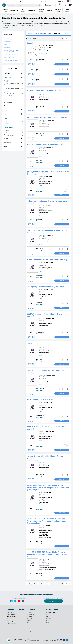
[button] (68, 60)
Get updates (53, 601)
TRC (44, 49)
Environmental (12, 618)
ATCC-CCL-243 (50, 262)
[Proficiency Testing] (7, 624)
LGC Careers (29, 616)
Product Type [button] (13, 77)
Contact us (26, 1)
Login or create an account (35, 33)
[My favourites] (65, 5)
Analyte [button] (13, 110)
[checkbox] (4, 84)
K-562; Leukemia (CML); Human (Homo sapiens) (47, 260)
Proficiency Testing (12, 624)
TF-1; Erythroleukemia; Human (40, 400)
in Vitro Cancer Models (10, 55)
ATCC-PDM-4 (49, 559)
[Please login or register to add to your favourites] (59, 60)
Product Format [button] (13, 127)
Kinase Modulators (9, 58)
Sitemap (48, 622)
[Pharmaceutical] (7, 615)
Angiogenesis (7, 41)
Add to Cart (62, 64)
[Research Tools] (7, 613)
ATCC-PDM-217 (50, 493)
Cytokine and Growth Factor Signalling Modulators (11, 51)
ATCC (44, 95)
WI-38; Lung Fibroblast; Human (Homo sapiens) (47, 287)
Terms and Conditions (35, 640)
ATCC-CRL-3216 (50, 93)
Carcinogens (7, 47)
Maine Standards (30, 618)
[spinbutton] (65, 60)
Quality (9, 1)
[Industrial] (7, 622)
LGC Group (29, 613)
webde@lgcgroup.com (60, 1)
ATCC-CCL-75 (49, 289)
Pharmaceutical (12, 614)
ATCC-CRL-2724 (50, 461)
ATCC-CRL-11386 (50, 432)
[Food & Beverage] (7, 616)
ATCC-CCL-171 (50, 147)
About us (4, 1)
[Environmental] (7, 618)
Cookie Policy (53, 640)
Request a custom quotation (53, 624)
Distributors (49, 618)
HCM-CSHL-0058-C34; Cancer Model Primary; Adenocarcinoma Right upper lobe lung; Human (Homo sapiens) (47, 521)
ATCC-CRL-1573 (50, 120)
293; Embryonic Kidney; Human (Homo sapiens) (47, 117)
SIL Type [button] (13, 139)
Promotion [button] (13, 73)
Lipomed (29, 632)
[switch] (8, 81)
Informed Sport (30, 628)
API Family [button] (13, 99)
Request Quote (62, 513)
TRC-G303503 (49, 46)
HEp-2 (30, 343)
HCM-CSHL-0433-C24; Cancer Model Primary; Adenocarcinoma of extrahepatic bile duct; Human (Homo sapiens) (48, 488)
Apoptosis (6, 44)
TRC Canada (29, 630)
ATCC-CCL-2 (49, 206)
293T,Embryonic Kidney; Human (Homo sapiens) (47, 90)
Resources (13, 1)
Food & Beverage (12, 616)
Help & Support (19, 1)
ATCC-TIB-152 (49, 177)
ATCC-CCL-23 (49, 346)
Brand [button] (13, 118)
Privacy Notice (45, 640)
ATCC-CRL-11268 (50, 319)
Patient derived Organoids (11, 61)
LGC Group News (30, 614)
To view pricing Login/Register (31, 64)
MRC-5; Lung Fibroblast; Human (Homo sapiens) (47, 144)
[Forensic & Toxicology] (7, 620)
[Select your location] (69, 1)
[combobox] (24, 5)
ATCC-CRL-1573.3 (50, 375)
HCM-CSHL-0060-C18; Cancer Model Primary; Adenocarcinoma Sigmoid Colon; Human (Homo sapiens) (47, 554)
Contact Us (49, 614)
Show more (14, 96)
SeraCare (29, 620)
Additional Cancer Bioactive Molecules (11, 38)
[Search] (39, 5)
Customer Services (51, 613)
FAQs (47, 616)
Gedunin (31, 43)
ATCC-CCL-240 (50, 235)
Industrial (11, 622)
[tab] (13, 73)
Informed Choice (30, 626)
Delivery (48, 620)
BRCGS (28, 624)
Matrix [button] (13, 147)
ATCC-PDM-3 (49, 526)
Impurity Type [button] (13, 143)
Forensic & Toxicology (13, 620)
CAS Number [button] (13, 114)
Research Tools (11, 14)
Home (4, 14)
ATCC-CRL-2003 (50, 402)
